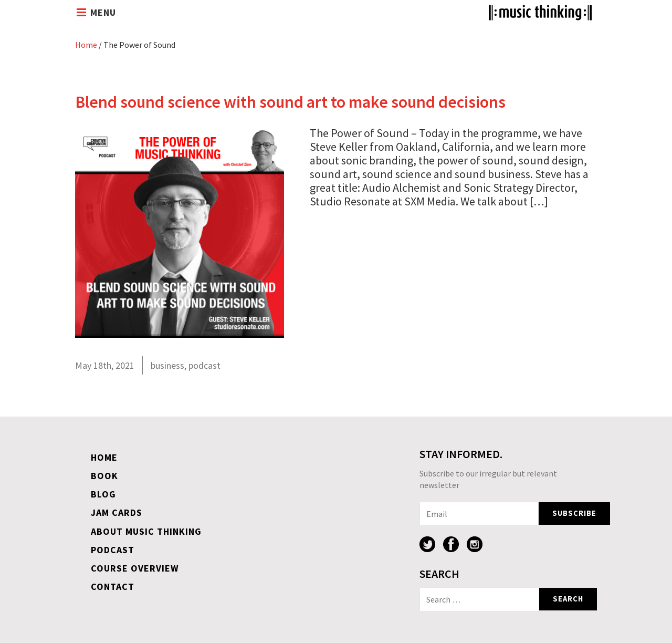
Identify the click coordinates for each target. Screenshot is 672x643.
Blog (103, 494)
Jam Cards (117, 512)
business (167, 365)
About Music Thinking (146, 531)
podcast (204, 365)
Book (104, 476)
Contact (113, 587)
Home (86, 45)
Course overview (135, 568)
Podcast (113, 550)
